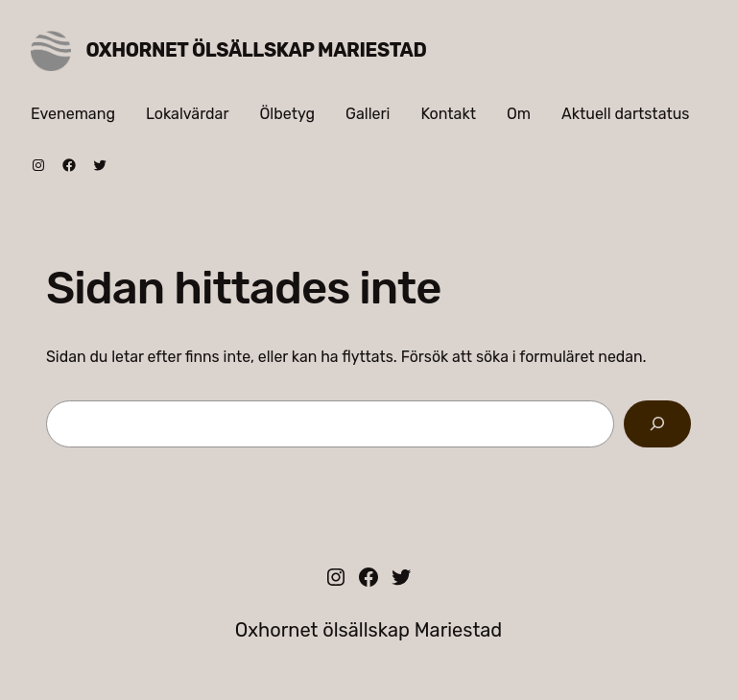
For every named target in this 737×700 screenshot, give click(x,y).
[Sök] (657, 424)
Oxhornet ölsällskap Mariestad (257, 50)
